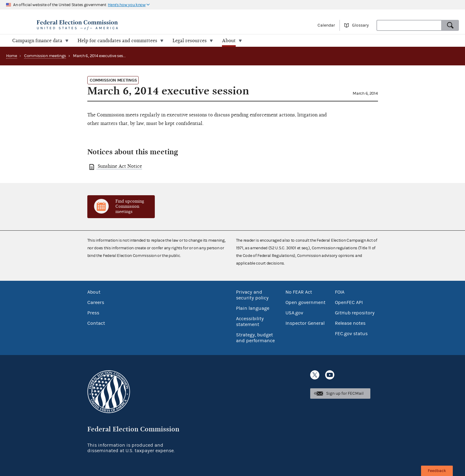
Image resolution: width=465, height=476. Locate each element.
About (94, 292)
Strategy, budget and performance (255, 338)
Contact (96, 323)
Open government (305, 302)
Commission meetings (45, 56)
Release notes (350, 323)
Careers (96, 302)
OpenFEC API (349, 302)
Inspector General (305, 323)
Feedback (437, 471)
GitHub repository (355, 313)
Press (93, 313)
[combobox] (409, 25)
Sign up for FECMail (345, 394)
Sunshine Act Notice (119, 166)
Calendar (326, 25)
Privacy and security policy (252, 295)
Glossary (360, 25)
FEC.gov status (351, 334)
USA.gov (294, 313)
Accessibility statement (250, 322)
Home (12, 56)
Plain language (253, 308)
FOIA (340, 292)
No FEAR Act (299, 292)
